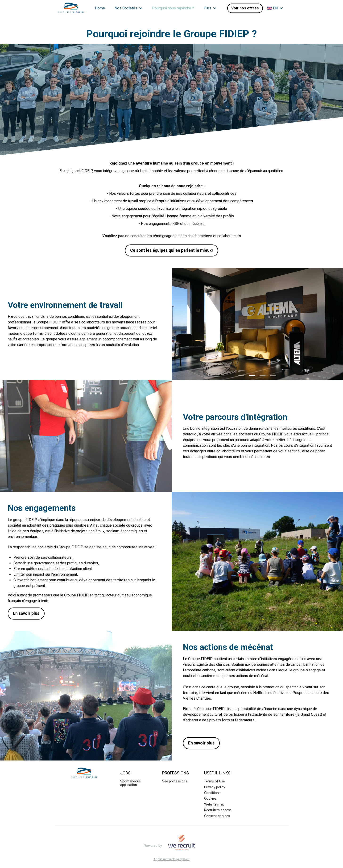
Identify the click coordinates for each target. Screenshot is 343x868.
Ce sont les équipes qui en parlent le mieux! (171, 250)
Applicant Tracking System (171, 859)
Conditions (212, 793)
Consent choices (217, 816)
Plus (210, 8)
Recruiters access (218, 810)
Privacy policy (215, 787)
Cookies (210, 799)
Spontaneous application (130, 783)
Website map (214, 804)
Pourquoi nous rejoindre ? (173, 8)
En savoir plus (26, 613)
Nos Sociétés (128, 8)
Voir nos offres (245, 8)
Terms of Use (215, 781)
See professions (175, 781)
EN (275, 8)
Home (100, 8)
